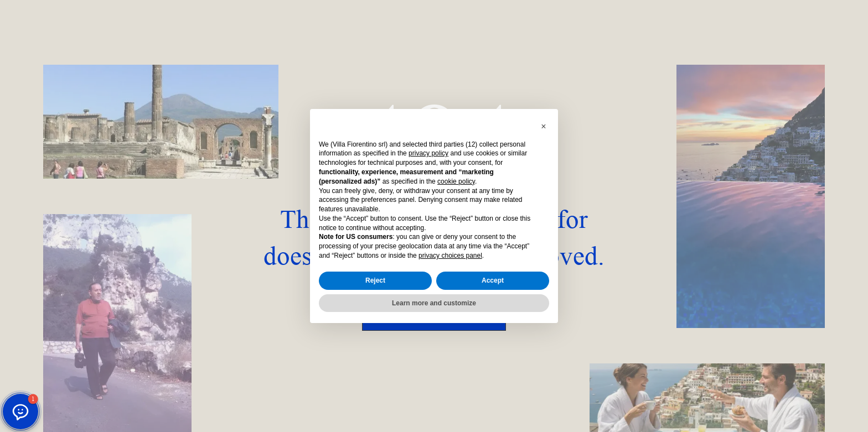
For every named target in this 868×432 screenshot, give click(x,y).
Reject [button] (375, 280)
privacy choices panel (450, 256)
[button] (544, 127)
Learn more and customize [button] (434, 303)
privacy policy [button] (428, 153)
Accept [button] (493, 280)
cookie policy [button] (456, 181)
